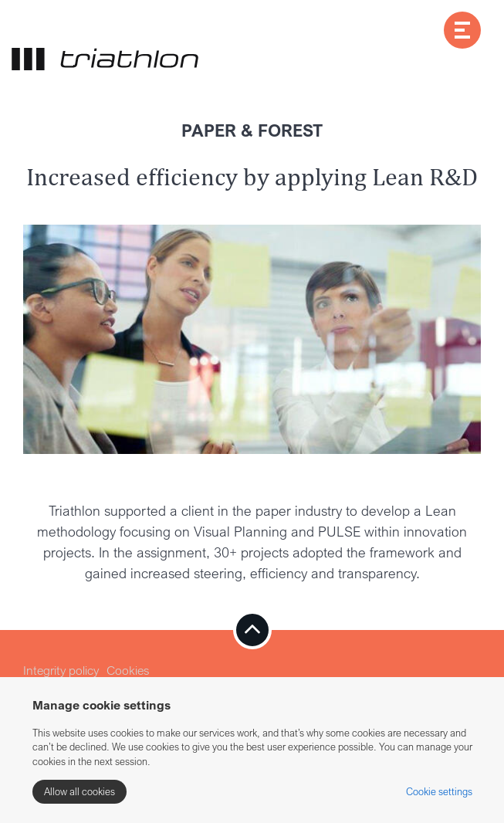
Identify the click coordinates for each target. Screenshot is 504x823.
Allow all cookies (79, 791)
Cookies (128, 670)
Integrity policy (61, 670)
